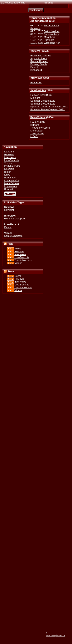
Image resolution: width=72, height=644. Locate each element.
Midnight (35, 98)
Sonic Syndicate (13, 236)
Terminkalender (23, 260)
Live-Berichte (38, 90)
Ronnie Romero (39, 61)
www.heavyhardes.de (56, 635)
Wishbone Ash (52, 43)
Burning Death (38, 64)
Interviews (36, 78)
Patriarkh (49, 40)
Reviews (35, 51)
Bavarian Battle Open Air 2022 (47, 109)
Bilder (7, 172)
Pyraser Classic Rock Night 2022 (49, 107)
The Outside (37, 133)
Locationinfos (12, 180)
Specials (9, 169)
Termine (9, 163)
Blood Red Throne (41, 56)
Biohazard (36, 70)
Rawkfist (9, 210)
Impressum (11, 186)
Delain (8, 227)
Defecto (35, 67)
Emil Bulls (36, 82)
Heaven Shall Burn (41, 95)
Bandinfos (10, 178)
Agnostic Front (39, 58)
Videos (18, 263)
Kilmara (35, 125)
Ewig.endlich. (38, 122)
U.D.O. (34, 136)
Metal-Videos (38, 117)
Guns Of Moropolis (15, 219)
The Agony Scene (40, 128)
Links (7, 175)
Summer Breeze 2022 (43, 104)
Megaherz (49, 37)
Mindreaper (37, 131)
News (18, 249)
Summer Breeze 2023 (43, 101)
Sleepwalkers (51, 34)
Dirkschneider (52, 31)
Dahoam (9, 152)
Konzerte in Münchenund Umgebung (43, 19)
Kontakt (9, 189)
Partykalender (12, 166)
